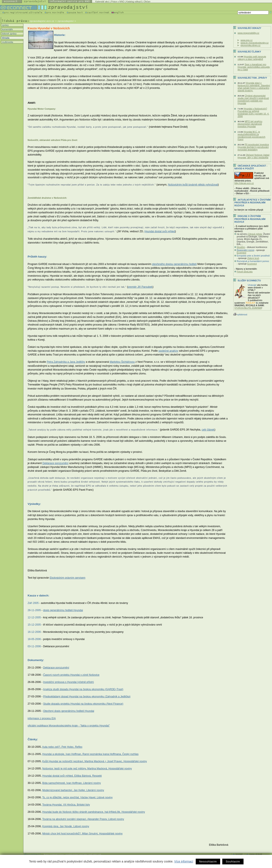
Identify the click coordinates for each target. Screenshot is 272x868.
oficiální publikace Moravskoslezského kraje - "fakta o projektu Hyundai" (69, 726)
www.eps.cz (246, 40)
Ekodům (241, 247)
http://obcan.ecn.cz (244, 183)
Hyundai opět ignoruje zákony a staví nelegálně (252, 58)
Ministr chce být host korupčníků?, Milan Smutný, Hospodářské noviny (82, 834)
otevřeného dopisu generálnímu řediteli (174, 264)
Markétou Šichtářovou (122, 362)
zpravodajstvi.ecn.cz (42, 21)
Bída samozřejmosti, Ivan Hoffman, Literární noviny (72, 783)
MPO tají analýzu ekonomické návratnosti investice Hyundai (250, 124)
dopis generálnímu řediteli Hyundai (63, 610)
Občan (147, 1)
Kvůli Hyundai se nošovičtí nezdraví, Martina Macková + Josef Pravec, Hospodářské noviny (95, 761)
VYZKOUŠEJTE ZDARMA (248, 308)
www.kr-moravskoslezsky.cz (255, 43)
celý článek (208, 430)
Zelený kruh (253, 258)
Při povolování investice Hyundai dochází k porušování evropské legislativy (253, 147)
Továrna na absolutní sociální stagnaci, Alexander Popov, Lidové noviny (83, 819)
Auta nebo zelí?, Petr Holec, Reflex (62, 747)
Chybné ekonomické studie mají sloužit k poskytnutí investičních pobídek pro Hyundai (253, 99)
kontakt (239, 854)
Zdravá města (255, 234)
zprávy (5, 25)
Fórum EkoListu (245, 272)
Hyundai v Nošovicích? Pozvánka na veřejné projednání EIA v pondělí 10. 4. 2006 (253, 112)
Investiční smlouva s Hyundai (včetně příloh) (69, 682)
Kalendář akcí (102, 1)
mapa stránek (256, 854)
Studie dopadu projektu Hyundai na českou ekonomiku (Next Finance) (83, 704)
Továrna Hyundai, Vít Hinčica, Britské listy (66, 805)
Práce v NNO (118, 1)
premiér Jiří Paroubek (140, 287)
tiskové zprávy (9, 34)
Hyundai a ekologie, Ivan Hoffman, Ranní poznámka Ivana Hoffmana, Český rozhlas (90, 754)
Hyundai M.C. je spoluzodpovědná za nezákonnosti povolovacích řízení (251, 136)
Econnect (241, 253)
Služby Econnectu (249, 281)
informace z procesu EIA (42, 718)
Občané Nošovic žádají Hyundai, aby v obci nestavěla (254, 156)
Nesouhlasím (208, 862)
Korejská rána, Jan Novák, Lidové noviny (66, 826)
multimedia (7, 42)
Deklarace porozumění (55, 463)
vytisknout (240, 314)
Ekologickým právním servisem (68, 578)
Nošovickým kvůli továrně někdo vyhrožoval (193, 185)
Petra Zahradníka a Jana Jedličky (66, 362)
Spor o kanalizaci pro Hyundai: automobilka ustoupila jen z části (254, 67)
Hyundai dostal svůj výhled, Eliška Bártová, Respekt (72, 776)
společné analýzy (168, 351)
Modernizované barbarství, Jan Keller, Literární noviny (73, 790)
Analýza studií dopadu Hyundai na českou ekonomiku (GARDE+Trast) (83, 689)
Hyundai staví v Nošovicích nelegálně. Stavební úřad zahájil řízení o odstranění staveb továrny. (254, 87)
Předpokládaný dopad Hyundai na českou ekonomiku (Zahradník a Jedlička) (87, 697)
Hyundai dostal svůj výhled (160, 231)
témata (5, 38)
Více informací (184, 861)
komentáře (7, 29)
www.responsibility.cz (248, 33)
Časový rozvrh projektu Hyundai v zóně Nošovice (71, 675)
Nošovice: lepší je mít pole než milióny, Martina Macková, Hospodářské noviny (87, 769)
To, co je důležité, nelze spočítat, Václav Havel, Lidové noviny (77, 797)
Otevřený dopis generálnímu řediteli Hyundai (69, 711)
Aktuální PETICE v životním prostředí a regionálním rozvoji (252, 203)
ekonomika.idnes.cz (251, 45)
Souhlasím (233, 862)
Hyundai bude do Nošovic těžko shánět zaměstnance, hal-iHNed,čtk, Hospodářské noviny (94, 812)
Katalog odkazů (134, 1)
